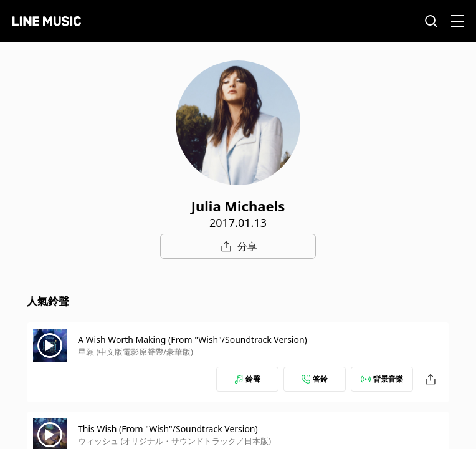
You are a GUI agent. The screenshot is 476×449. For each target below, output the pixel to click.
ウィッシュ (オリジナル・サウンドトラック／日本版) (174, 441)
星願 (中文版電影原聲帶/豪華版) (136, 352)
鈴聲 (247, 379)
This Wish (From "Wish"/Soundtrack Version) (168, 429)
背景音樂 (382, 379)
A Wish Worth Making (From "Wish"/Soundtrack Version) (193, 340)
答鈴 (315, 379)
